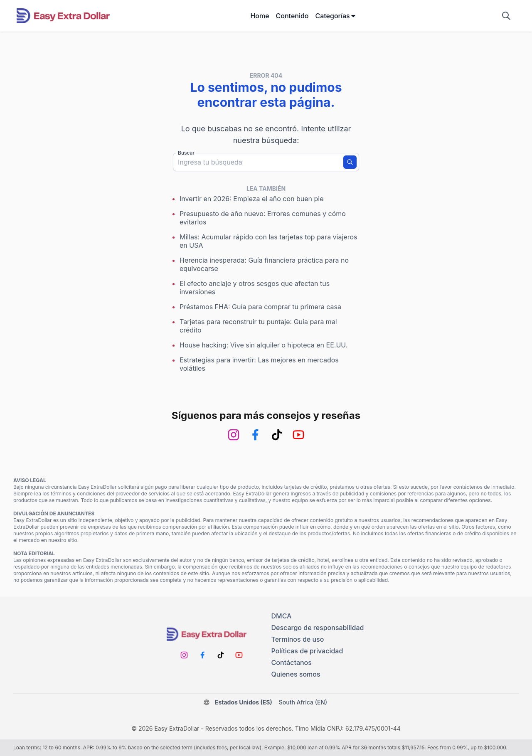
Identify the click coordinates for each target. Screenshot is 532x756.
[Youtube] (298, 435)
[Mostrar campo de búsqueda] (506, 16)
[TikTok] (277, 435)
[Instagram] (234, 435)
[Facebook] (255, 435)
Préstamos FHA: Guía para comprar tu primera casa (260, 307)
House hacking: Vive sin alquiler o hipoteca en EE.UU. (264, 345)
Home (260, 16)
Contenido (292, 16)
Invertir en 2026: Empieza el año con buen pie (252, 199)
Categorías (336, 16)
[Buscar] (350, 162)
